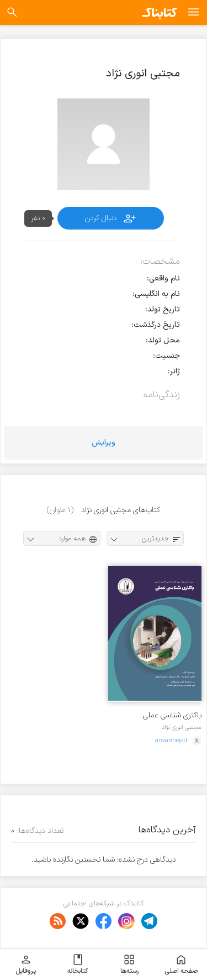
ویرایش (104, 443)
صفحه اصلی (181, 965)
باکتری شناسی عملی (172, 715)
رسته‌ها (129, 965)
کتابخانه (78, 965)
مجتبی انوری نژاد (182, 727)
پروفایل (26, 965)
